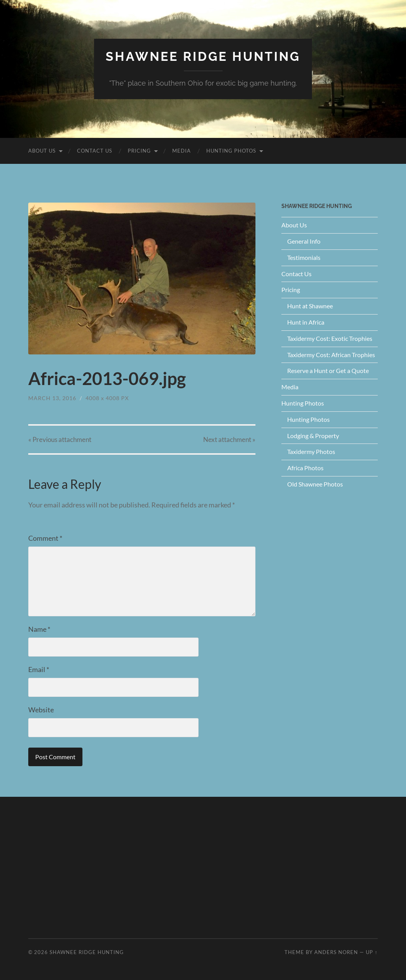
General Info (304, 241)
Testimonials (304, 257)
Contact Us (95, 151)
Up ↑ (372, 952)
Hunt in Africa (306, 322)
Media (182, 151)
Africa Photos (305, 468)
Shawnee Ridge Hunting (203, 56)
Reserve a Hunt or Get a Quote (328, 371)
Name (39, 629)
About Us (42, 151)
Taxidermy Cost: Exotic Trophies (330, 338)
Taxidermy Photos (311, 451)
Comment (45, 538)
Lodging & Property (313, 436)
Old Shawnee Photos (315, 484)
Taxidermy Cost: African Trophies (331, 355)
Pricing (139, 151)
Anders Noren (336, 952)
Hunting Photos (231, 151)
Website (41, 710)
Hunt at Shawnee (310, 306)
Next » (229, 439)
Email (39, 669)
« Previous (60, 439)
